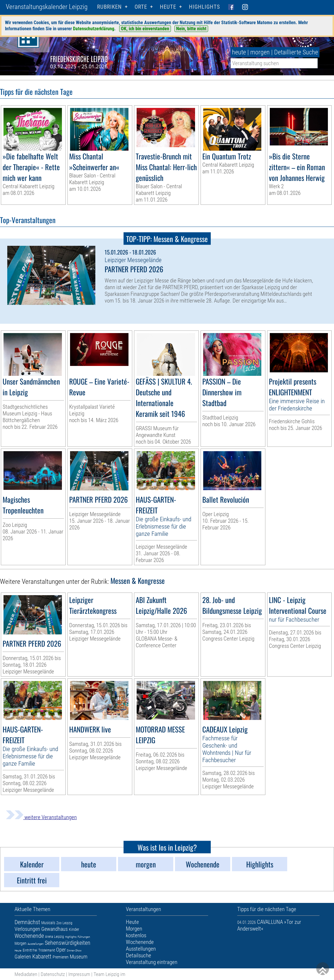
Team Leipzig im (109, 974)
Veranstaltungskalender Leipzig (47, 7)
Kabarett (42, 956)
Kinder (74, 929)
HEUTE (168, 7)
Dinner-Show (74, 950)
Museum (79, 957)
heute (239, 52)
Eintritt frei (30, 950)
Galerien (23, 957)
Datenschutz (53, 974)
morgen (260, 52)
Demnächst (27, 922)
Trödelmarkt (47, 950)
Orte (141, 7)
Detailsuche (139, 955)
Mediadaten (26, 974)
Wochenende (29, 936)
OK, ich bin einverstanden (145, 29)
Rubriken (109, 7)
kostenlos (136, 935)
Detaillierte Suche (296, 52)
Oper (61, 950)
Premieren (61, 957)
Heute (18, 950)
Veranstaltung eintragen (152, 962)
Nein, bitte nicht (191, 29)
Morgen (20, 943)
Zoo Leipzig (64, 923)
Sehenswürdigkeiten (68, 943)
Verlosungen (27, 929)
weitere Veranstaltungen (41, 817)
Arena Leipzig (55, 937)
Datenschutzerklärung (94, 29)
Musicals (48, 923)
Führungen (84, 937)
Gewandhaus (55, 929)
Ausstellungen (36, 944)
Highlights (204, 7)
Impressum (79, 974)
